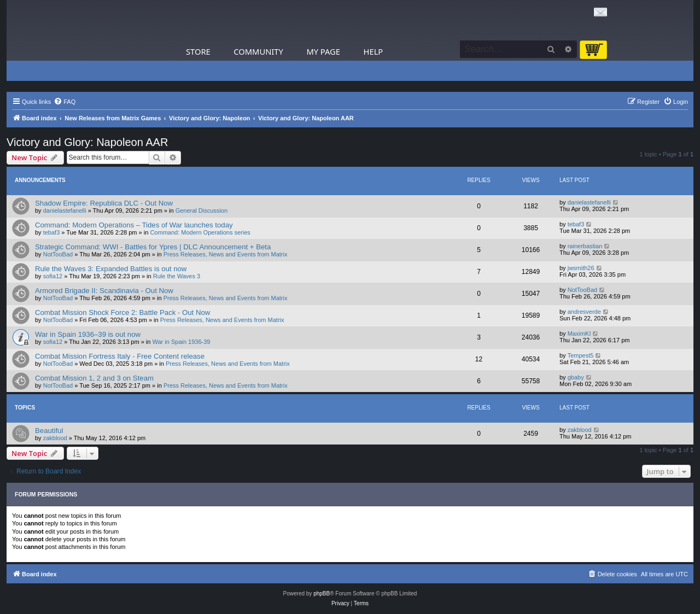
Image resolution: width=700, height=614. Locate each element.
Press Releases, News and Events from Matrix (226, 254)
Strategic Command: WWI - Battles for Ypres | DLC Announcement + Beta (153, 247)
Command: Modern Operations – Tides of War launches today (134, 225)
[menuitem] (65, 102)
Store (198, 51)
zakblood (55, 438)
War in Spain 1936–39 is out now (88, 334)
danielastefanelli (65, 210)
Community (258, 51)
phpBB (322, 593)
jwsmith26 (581, 268)
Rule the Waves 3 (177, 276)
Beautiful (49, 431)
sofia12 (53, 276)
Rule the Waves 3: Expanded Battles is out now (111, 269)
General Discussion (202, 210)
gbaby (576, 377)
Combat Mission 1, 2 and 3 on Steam (94, 378)
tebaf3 (52, 232)
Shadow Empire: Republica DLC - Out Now (104, 203)
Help (374, 51)
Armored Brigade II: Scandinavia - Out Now (104, 291)
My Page (323, 51)
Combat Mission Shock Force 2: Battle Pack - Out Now (122, 312)
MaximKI (579, 334)
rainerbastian (585, 246)
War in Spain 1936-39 (182, 342)
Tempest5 (581, 355)
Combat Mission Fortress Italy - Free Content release (120, 356)
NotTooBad (58, 254)
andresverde (584, 312)
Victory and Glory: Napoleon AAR (87, 142)
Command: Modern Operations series (200, 232)
